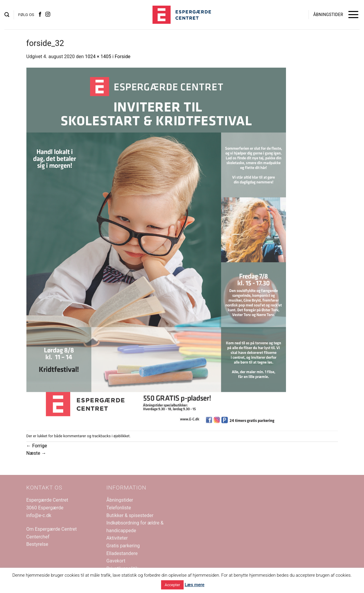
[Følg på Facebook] (40, 15)
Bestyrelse (37, 544)
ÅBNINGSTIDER (328, 15)
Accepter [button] (172, 585)
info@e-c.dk (39, 515)
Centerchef (38, 537)
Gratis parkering (123, 546)
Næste (36, 453)
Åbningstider (120, 500)
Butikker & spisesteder (130, 515)
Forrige (37, 446)
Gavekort (116, 561)
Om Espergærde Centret (52, 529)
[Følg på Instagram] (48, 15)
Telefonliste (119, 508)
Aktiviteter (117, 538)
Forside (123, 57)
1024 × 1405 (98, 57)
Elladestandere (122, 553)
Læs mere (194, 585)
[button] (7, 15)
